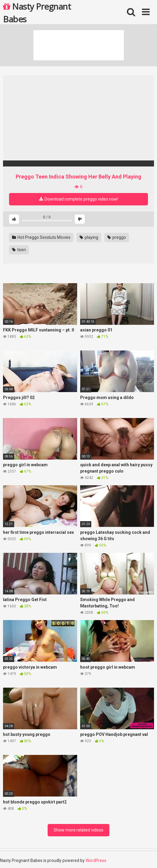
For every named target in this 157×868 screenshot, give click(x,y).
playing (89, 237)
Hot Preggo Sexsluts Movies (41, 237)
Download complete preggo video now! (79, 199)
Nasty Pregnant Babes (37, 12)
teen (19, 250)
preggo (117, 237)
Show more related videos (78, 830)
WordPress (96, 860)
